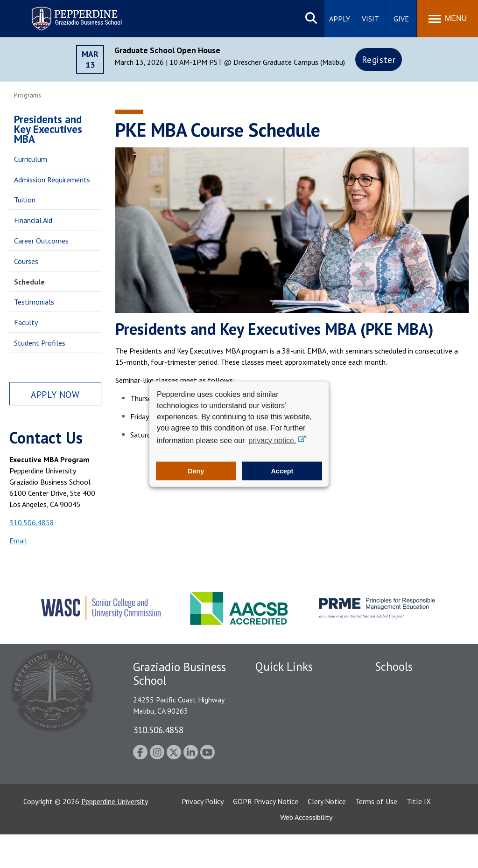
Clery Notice (327, 835)
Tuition (25, 200)
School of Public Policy (411, 768)
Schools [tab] (394, 667)
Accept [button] (282, 471)
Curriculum (31, 159)
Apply (340, 19)
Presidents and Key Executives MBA (48, 129)
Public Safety (276, 700)
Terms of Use (376, 835)
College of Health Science (416, 785)
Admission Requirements (52, 180)
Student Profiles (40, 343)
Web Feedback (278, 798)
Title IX (419, 835)
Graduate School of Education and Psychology (416, 738)
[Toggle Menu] (448, 19)
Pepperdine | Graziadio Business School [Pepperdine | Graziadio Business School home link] (64, 13)
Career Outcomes (41, 241)
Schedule (29, 282)
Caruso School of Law (410, 700)
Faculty (26, 322)
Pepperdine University (115, 835)
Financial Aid (33, 220)
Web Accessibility (306, 851)
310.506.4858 (32, 522)
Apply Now (55, 394)
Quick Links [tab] (284, 667)
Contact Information (288, 765)
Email (18, 541)
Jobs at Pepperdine (285, 749)
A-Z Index (270, 781)
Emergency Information (292, 733)
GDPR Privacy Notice (266, 835)
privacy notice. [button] (272, 440)
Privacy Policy (203, 835)
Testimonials (34, 302)
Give (401, 19)
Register (379, 59)
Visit (370, 19)
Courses (26, 261)
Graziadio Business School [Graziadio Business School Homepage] (415, 716)
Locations (271, 684)
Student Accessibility (288, 716)
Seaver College (398, 684)
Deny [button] (196, 471)
